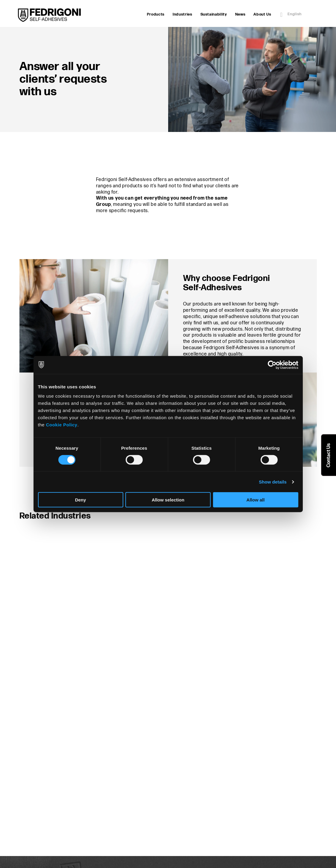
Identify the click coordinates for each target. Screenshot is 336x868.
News (240, 14)
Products (156, 14)
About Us (262, 14)
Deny (81, 500)
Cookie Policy (62, 425)
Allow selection (168, 500)
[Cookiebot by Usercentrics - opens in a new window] (272, 365)
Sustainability (214, 14)
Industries (183, 14)
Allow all (256, 500)
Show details (273, 482)
